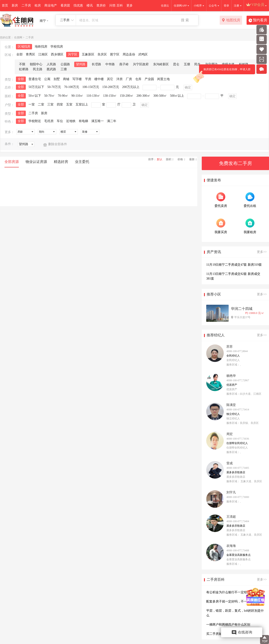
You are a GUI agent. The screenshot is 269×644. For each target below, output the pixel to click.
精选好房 (61, 162)
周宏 (230, 434)
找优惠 (78, 5)
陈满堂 (231, 405)
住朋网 (18, 37)
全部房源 (12, 162)
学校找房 (57, 47)
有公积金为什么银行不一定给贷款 (230, 592)
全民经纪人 (233, 356)
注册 (236, 6)
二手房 (26, 5)
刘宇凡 (231, 492)
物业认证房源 (36, 162)
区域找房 (24, 47)
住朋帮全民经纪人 (237, 443)
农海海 (231, 546)
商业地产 (51, 5)
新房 (15, 5)
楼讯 (90, 5)
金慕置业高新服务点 (239, 555)
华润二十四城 (242, 309)
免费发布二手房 (235, 163)
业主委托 (82, 162)
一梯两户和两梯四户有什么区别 (228, 625)
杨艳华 (231, 376)
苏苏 (230, 347)
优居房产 (232, 385)
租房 (38, 5)
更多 (130, 5)
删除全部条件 (58, 144)
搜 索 (185, 20)
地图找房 (231, 20)
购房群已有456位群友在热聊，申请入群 (225, 71)
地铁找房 (41, 47)
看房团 (65, 5)
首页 (5, 5)
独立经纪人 (233, 414)
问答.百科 (116, 5)
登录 (226, 6)
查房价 (101, 5)
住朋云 (165, 6)
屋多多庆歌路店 (236, 472)
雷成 (230, 463)
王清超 (231, 517)
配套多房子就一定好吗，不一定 (228, 601)
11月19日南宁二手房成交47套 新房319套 (234, 265)
